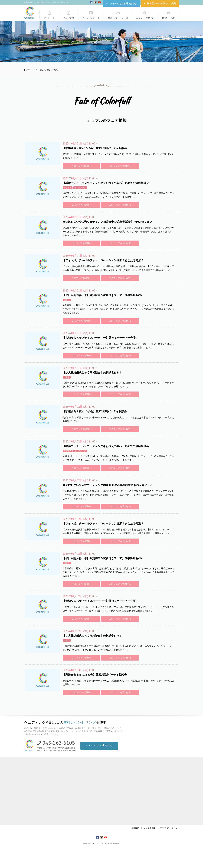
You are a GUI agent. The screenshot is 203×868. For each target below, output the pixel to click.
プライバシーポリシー (170, 828)
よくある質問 (150, 828)
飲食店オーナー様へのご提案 (161, 4)
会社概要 (135, 828)
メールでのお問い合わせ (100, 745)
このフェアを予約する (120, 166)
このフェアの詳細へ (82, 166)
